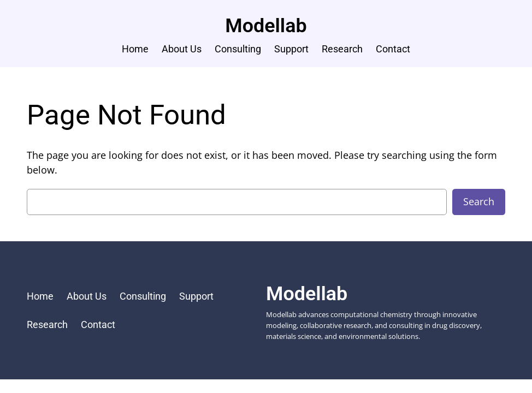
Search (479, 201)
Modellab (266, 26)
